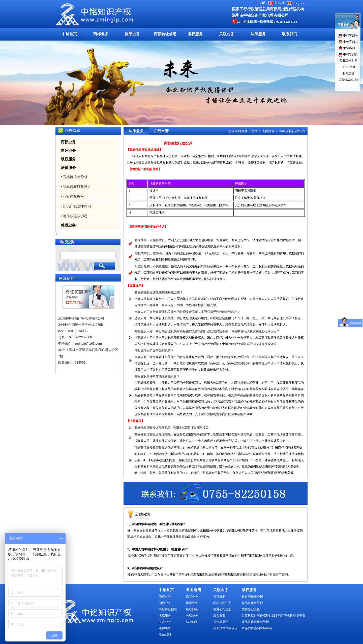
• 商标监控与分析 (74, 177)
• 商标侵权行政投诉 (76, 187)
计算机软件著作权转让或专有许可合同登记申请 (274, 616)
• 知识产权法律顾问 (76, 206)
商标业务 (101, 34)
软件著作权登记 (252, 597)
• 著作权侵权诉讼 (74, 216)
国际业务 (132, 34)
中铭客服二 (348, 42)
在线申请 (161, 131)
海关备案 (219, 616)
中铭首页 (69, 34)
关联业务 (227, 34)
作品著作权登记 (252, 603)
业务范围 (194, 590)
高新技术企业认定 (225, 628)
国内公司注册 (222, 603)
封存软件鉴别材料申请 (257, 628)
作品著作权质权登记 (255, 622)
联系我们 (290, 34)
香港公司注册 (222, 609)
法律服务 (258, 34)
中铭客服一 (348, 35)
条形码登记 (221, 622)
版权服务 (195, 34)
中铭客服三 (348, 48)
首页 (254, 131)
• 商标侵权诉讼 (72, 196)
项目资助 (219, 597)
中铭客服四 (348, 54)
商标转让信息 (165, 34)
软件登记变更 (251, 609)
